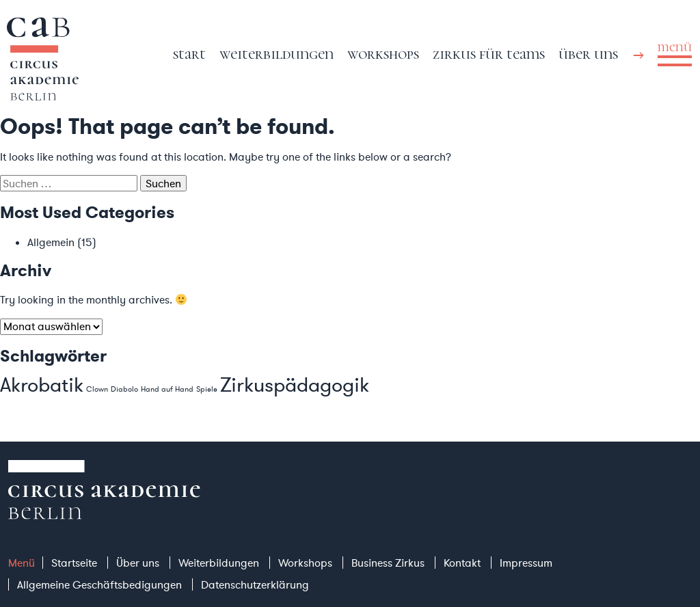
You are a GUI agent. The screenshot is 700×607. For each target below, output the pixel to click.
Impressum (526, 563)
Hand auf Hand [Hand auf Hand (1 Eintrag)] (167, 389)
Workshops (383, 54)
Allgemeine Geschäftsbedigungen (99, 584)
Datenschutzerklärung (255, 584)
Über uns (588, 54)
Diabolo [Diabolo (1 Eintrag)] (124, 389)
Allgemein (51, 242)
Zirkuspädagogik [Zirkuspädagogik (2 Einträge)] (295, 385)
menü (675, 47)
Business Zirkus (388, 563)
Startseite (74, 563)
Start (189, 54)
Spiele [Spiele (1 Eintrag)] (207, 389)
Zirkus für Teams (489, 54)
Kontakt (462, 563)
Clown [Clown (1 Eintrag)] (97, 389)
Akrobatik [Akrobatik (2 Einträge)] (42, 385)
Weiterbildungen (277, 54)
